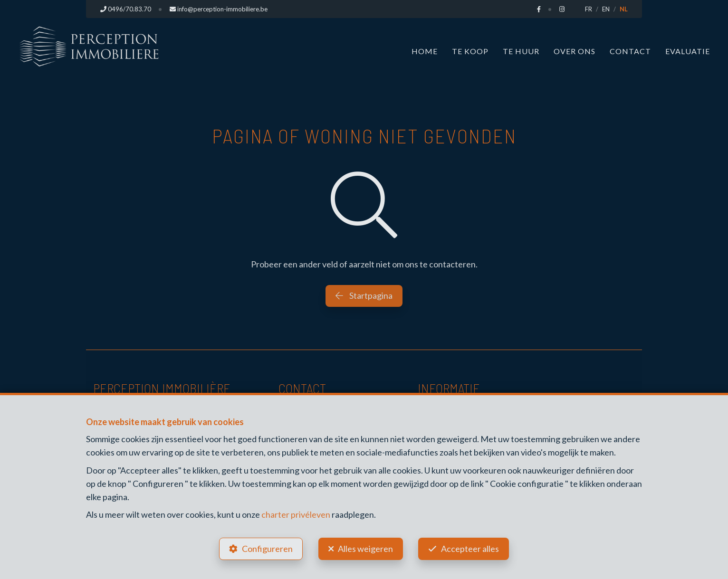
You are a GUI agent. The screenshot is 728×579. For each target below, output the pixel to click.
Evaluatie (688, 51)
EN (606, 9)
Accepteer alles (470, 549)
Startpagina (364, 295)
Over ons (575, 51)
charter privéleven (296, 514)
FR (589, 9)
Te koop (470, 51)
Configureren (267, 549)
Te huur (521, 51)
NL (624, 9)
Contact (630, 51)
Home (425, 51)
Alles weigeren (365, 549)
